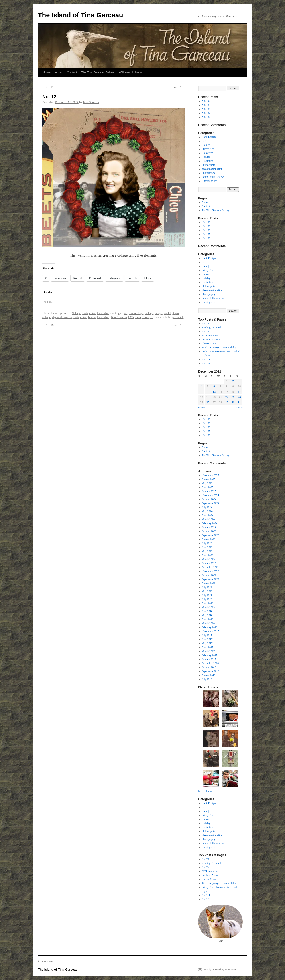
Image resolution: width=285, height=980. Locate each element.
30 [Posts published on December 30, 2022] (233, 403)
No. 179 (206, 363)
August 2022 (209, 583)
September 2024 (210, 503)
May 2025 (207, 483)
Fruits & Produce (211, 339)
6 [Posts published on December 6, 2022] (214, 387)
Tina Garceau (91, 102)
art (126, 313)
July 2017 (207, 635)
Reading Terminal (211, 327)
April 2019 (208, 603)
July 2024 (207, 507)
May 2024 (207, 511)
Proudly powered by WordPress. (220, 970)
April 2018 (208, 619)
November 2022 (210, 571)
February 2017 (210, 655)
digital (167, 313)
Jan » (239, 407)
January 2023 (209, 563)
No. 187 (206, 113)
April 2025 (208, 487)
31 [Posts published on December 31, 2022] (239, 403)
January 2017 (209, 659)
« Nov (202, 407)
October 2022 (209, 575)
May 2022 (207, 591)
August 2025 (209, 479)
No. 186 (206, 117)
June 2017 (207, 639)
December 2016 (210, 663)
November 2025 (210, 475)
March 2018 (208, 623)
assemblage (136, 313)
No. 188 (206, 109)
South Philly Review (213, 177)
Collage (76, 313)
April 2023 (208, 555)
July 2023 (207, 543)
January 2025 (209, 491)
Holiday (206, 157)
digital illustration (62, 317)
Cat (204, 141)
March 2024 (208, 519)
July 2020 (207, 599)
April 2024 (208, 515)
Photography (209, 173)
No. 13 (48, 88)
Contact (72, 72)
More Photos (205, 791)
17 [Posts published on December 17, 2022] (239, 392)
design (158, 313)
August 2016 (209, 675)
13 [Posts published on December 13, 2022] (214, 392)
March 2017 (208, 651)
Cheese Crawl (209, 343)
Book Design (209, 137)
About (59, 72)
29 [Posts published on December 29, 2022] (227, 403)
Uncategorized (210, 181)
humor (92, 317)
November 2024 (210, 495)
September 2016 (210, 671)
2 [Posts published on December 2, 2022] (233, 381)
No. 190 (206, 101)
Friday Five (89, 313)
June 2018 (207, 611)
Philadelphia (208, 165)
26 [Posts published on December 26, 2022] (208, 403)
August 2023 (209, 539)
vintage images (144, 317)
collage (149, 313)
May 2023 (207, 551)
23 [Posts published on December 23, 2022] (233, 397)
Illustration (103, 313)
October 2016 (209, 667)
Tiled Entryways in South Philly (219, 347)
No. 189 (206, 105)
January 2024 (209, 527)
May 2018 (207, 615)
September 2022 (210, 579)
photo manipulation (212, 169)
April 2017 (208, 647)
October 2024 (209, 499)
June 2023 (207, 547)
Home (47, 72)
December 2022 (210, 567)
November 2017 (210, 631)
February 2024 (210, 523)
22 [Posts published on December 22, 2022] (227, 397)
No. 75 (205, 331)
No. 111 (206, 359)
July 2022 (207, 587)
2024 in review (210, 335)
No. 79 (205, 323)
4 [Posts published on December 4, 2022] (201, 387)
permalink (178, 317)
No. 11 (179, 88)
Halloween (208, 153)
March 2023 (208, 559)
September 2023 (210, 535)
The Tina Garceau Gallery (98, 72)
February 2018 (210, 627)
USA (131, 317)
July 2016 (207, 679)
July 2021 (207, 595)
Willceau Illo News (131, 72)
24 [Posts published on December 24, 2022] (239, 397)
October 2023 (209, 531)
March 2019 (208, 607)
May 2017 (207, 643)
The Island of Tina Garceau (80, 15)
